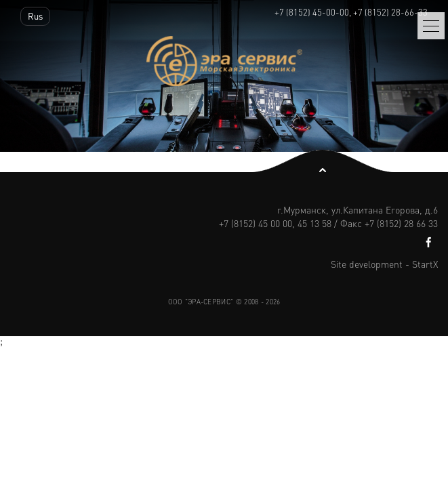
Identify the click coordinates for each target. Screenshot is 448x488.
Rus (35, 16)
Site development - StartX (384, 264)
